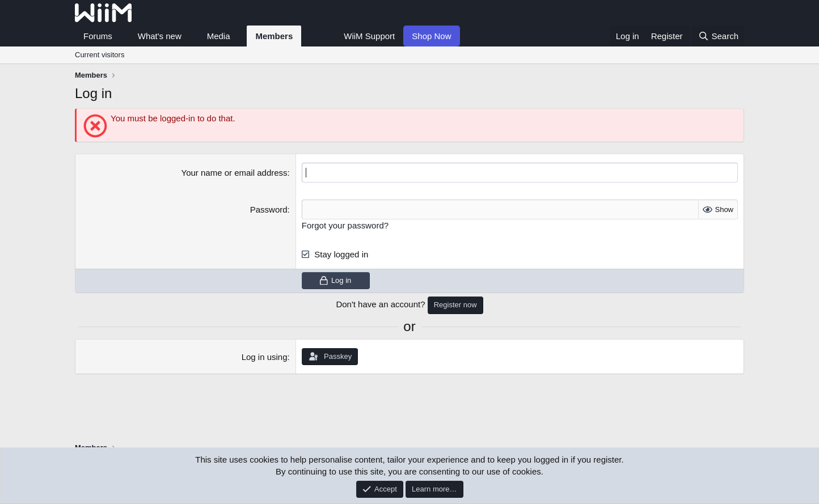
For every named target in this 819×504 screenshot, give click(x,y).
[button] (121, 36)
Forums (98, 36)
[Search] (718, 36)
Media (219, 36)
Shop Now (431, 36)
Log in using (265, 357)
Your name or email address (235, 173)
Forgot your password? (345, 225)
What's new (160, 36)
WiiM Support (369, 36)
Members (274, 36)
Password (269, 209)
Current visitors (100, 55)
